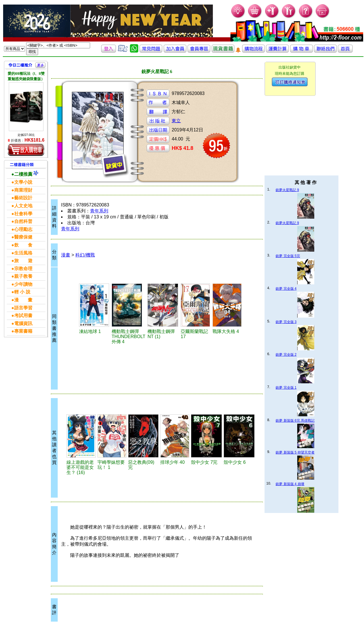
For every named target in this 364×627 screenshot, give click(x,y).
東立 (176, 121)
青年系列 (99, 211)
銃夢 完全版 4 (286, 289)
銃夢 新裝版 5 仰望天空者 (295, 452)
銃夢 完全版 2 (286, 355)
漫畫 (66, 255)
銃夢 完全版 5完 (288, 256)
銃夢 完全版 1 (286, 388)
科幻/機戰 (85, 255)
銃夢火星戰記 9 (287, 190)
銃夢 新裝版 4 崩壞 (290, 484)
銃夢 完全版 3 (286, 322)
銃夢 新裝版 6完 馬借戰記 (295, 421)
